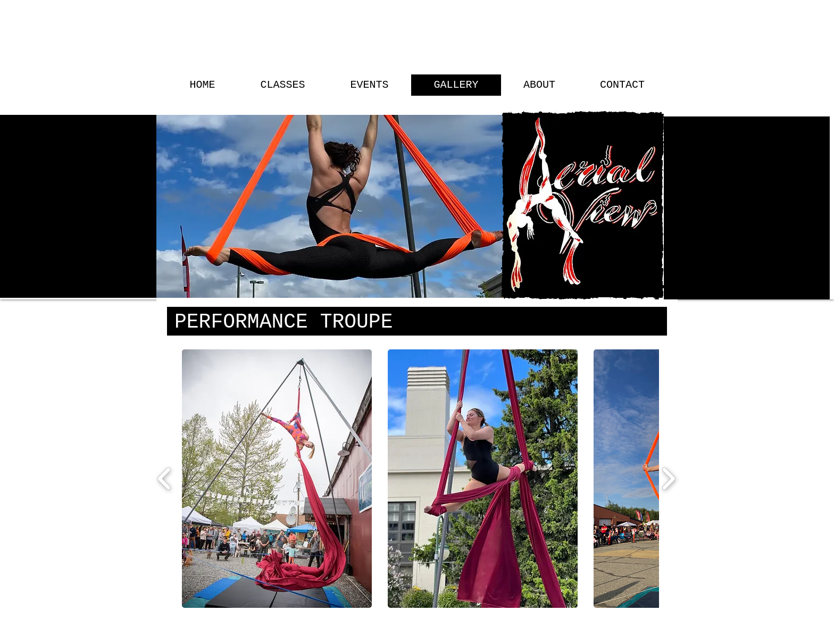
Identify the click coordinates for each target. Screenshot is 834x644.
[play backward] (165, 479)
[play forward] (668, 479)
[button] (277, 479)
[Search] (666, 150)
